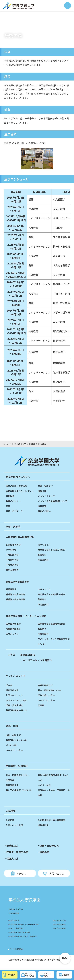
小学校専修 (12, 555)
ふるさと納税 (45, 790)
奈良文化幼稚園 (59, 934)
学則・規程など (46, 486)
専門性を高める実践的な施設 (53, 555)
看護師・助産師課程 (16, 599)
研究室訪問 (44, 565)
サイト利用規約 (17, 954)
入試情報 (11, 816)
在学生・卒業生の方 (18, 857)
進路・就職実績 (14, 740)
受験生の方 (13, 851)
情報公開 (43, 491)
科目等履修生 (13, 790)
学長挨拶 (11, 496)
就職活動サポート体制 (17, 745)
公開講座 (11, 785)
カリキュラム (45, 550)
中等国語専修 (13, 560)
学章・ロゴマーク (15, 511)
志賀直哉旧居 (14, 919)
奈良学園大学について (18, 477)
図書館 (41, 710)
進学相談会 (44, 830)
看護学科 (18, 586)
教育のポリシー (14, 501)
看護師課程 (12, 594)
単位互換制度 (13, 695)
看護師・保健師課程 (16, 604)
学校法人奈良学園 (16, 915)
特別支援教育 (13, 575)
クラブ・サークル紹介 (17, 705)
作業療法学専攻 (14, 634)
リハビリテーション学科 (27, 621)
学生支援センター (47, 700)
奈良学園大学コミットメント (21, 491)
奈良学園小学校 (59, 926)
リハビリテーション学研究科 (37, 665)
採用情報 (43, 511)
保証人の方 (13, 863)
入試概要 (11, 825)
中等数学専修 (13, 565)
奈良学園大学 (14, 926)
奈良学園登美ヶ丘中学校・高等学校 (24, 942)
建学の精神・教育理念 (17, 486)
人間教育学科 (20, 542)
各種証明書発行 (46, 690)
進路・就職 (12, 731)
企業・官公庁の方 (50, 851)
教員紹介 (43, 560)
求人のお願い (13, 750)
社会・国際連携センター (51, 695)
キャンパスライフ (16, 681)
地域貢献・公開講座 (17, 771)
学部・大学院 (13, 531)
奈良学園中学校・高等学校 (20, 938)
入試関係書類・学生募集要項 (53, 825)
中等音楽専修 (13, 570)
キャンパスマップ (47, 496)
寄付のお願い (45, 516)
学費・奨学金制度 (15, 710)
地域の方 (45, 857)
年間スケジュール (15, 700)
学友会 (9, 690)
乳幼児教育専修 (14, 550)
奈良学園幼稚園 (59, 930)
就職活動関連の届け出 (17, 715)
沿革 (8, 506)
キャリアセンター (47, 705)
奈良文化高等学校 (16, 934)
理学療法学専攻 (14, 629)
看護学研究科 (28, 660)
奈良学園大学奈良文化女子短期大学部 (25, 930)
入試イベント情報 (15, 830)
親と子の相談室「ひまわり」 (21, 795)
